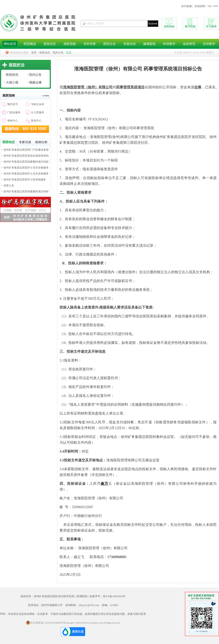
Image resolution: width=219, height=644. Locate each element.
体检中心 (13, 121)
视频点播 (35, 82)
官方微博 (211, 27)
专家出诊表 (38, 104)
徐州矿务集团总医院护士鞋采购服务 (25, 180)
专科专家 (90, 44)
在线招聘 (200, 6)
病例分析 (41, 142)
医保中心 (36, 121)
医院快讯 (12, 75)
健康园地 (149, 44)
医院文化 (109, 44)
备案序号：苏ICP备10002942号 (108, 596)
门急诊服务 (14, 112)
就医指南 (169, 27)
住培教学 (209, 44)
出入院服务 (38, 112)
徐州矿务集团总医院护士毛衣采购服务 (26, 168)
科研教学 (169, 44)
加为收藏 (186, 6)
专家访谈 (25, 142)
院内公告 (58, 53)
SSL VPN (213, 6)
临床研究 (189, 44)
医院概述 (30, 44)
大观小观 (12, 82)
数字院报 (190, 27)
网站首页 (10, 44)
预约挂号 (13, 104)
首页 (34, 53)
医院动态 (50, 44)
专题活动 (129, 44)
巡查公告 (9, 186)
